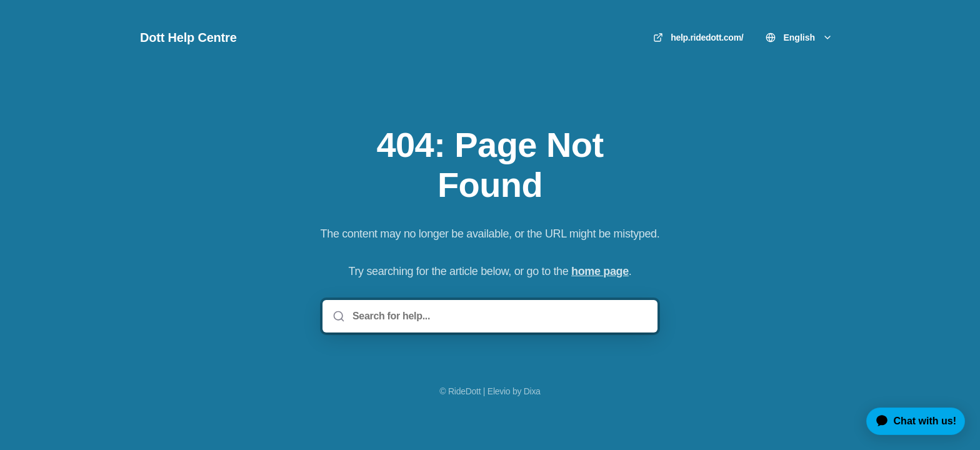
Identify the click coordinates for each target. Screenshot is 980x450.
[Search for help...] (499, 316)
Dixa (532, 391)
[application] (911, 421)
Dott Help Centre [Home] (188, 37)
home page (600, 271)
